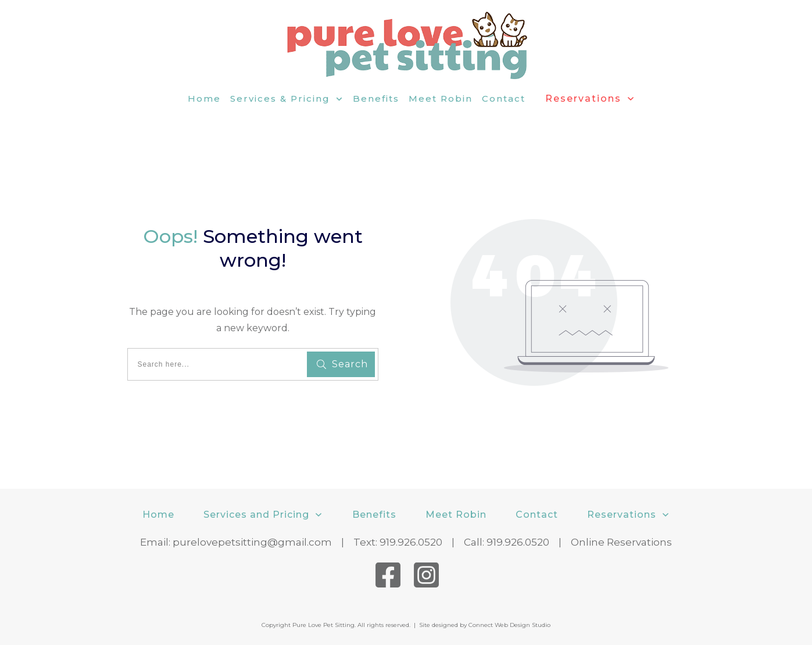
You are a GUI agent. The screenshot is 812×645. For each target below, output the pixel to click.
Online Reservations (621, 542)
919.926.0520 (411, 542)
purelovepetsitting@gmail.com (252, 542)
